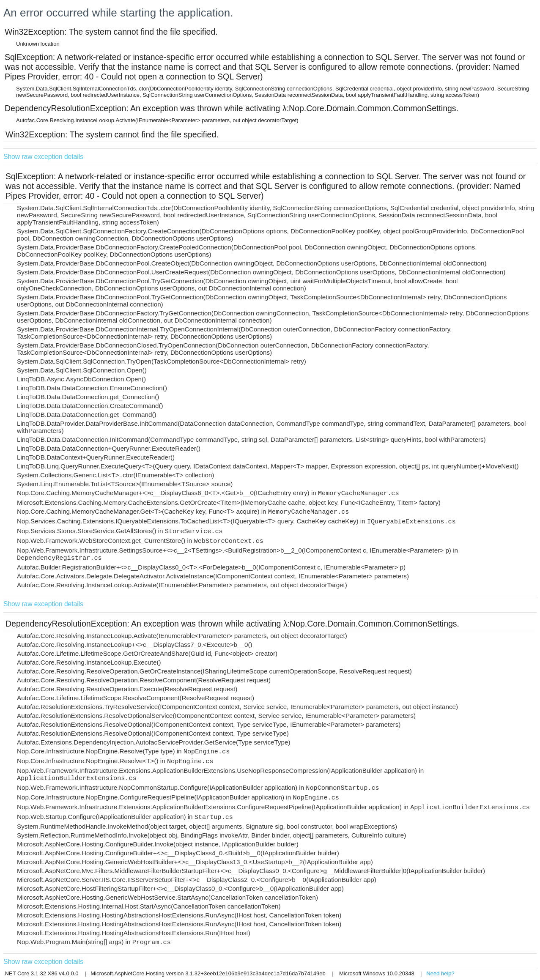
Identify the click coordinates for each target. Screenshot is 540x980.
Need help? (440, 973)
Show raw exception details (43, 157)
